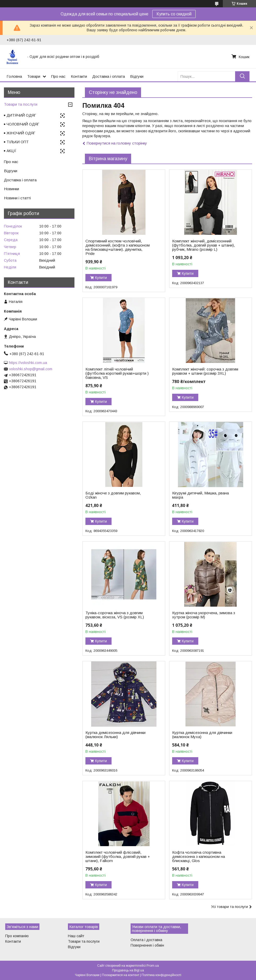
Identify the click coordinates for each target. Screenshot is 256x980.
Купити (101, 278)
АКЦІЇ (11, 151)
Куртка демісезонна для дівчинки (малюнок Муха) (202, 735)
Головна (14, 76)
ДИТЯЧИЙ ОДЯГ (21, 115)
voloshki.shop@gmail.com (31, 369)
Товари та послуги (21, 104)
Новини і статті (17, 198)
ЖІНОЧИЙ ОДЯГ (21, 133)
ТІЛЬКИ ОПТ (18, 142)
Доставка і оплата (109, 76)
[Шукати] (242, 76)
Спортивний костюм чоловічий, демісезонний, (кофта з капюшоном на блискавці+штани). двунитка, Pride (118, 247)
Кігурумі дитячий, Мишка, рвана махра (200, 495)
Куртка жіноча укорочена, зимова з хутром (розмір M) (204, 615)
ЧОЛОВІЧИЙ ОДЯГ (23, 124)
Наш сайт (76, 936)
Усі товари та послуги (229, 907)
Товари (34, 76)
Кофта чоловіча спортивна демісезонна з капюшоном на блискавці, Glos (199, 857)
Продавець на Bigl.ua (128, 970)
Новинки (11, 189)
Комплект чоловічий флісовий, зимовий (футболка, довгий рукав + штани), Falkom (118, 857)
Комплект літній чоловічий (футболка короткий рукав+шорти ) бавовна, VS (117, 373)
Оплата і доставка (146, 940)
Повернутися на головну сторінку (117, 143)
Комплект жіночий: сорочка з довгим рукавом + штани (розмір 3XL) (205, 371)
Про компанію (17, 936)
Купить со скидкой (174, 14)
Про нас (58, 76)
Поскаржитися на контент (121, 975)
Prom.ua (153, 966)
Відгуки (137, 76)
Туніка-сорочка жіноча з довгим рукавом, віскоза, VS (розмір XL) (115, 615)
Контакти (79, 76)
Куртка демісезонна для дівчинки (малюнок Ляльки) (115, 735)
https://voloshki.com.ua (28, 363)
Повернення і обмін (147, 945)
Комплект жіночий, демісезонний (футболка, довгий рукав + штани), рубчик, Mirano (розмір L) (203, 245)
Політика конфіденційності (161, 975)
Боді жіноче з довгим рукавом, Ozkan (113, 495)
